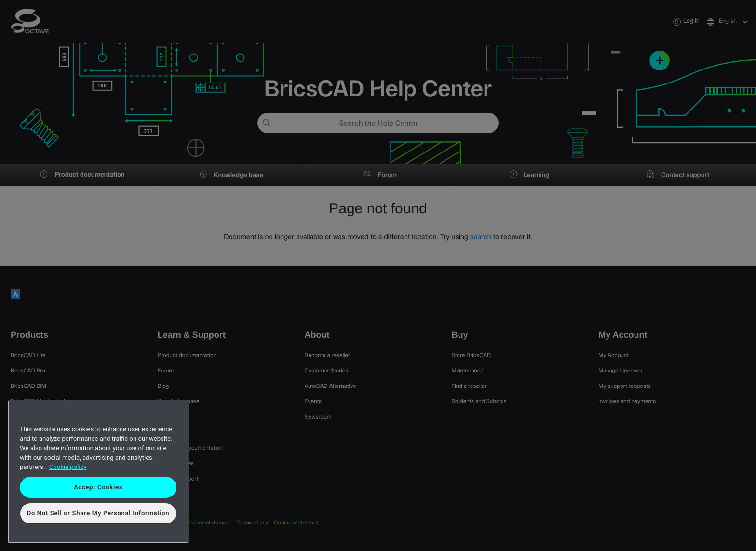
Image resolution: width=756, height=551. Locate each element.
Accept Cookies (98, 487)
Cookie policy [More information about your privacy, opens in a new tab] (68, 467)
